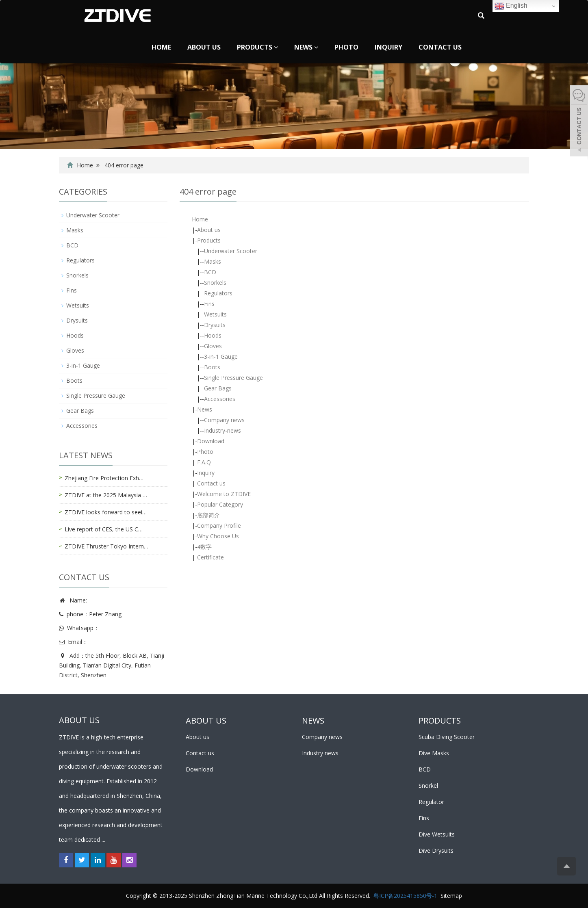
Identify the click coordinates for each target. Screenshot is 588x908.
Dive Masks (434, 753)
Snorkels (215, 283)
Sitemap (451, 896)
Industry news (320, 753)
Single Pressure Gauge (233, 378)
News (306, 47)
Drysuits (215, 325)
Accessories (220, 399)
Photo (346, 47)
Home (161, 47)
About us (204, 47)
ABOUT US (206, 721)
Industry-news (222, 430)
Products (257, 47)
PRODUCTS (440, 721)
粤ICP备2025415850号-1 (405, 896)
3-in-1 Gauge (221, 356)
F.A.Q (204, 462)
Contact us (440, 47)
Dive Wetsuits (437, 834)
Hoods (213, 335)
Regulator (431, 802)
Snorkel (428, 786)
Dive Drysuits (436, 851)
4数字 (204, 547)
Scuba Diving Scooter (447, 737)
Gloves (213, 346)
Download (211, 441)
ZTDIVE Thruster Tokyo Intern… (106, 546)
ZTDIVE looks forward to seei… (106, 512)
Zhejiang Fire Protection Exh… (104, 478)
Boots (212, 367)
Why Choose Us (218, 536)
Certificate (210, 557)
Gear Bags (218, 388)
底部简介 (208, 515)
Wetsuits (215, 314)
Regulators (218, 293)
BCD (210, 272)
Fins (209, 304)
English (511, 6)
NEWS (313, 721)
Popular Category (220, 504)
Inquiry (388, 47)
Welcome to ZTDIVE (224, 494)
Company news (224, 420)
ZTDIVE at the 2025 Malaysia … (106, 495)
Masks (213, 261)
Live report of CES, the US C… (104, 529)
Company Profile (219, 526)
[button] (276, 47)
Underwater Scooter (231, 251)
